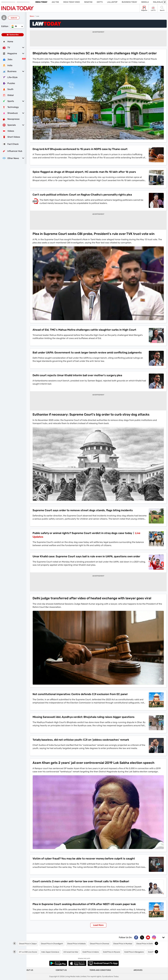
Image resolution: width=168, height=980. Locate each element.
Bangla (145, 2)
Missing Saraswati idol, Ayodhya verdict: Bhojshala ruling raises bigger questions (84, 717)
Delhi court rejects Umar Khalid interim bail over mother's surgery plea (77, 375)
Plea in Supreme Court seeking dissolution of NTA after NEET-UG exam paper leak (84, 904)
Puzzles (9, 83)
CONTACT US (61, 970)
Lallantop (112, 2)
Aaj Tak (55, 2)
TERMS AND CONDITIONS (100, 970)
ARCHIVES (138, 970)
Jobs (7, 59)
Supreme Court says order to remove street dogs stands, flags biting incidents (83, 510)
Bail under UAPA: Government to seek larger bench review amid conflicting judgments (87, 352)
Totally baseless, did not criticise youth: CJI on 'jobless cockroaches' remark (81, 740)
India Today (41, 2)
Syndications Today (110, 976)
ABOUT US (29, 970)
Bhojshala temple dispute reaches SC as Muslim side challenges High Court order (95, 53)
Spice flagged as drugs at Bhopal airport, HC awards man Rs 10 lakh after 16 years (84, 172)
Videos (8, 131)
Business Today (129, 2)
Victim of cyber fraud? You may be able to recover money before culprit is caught (84, 859)
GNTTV (100, 2)
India (7, 65)
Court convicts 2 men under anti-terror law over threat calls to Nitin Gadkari (81, 881)
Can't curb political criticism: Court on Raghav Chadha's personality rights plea (82, 195)
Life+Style (10, 77)
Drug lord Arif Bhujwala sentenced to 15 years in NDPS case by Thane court (80, 149)
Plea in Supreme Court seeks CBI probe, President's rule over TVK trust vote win (94, 234)
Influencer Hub (12, 151)
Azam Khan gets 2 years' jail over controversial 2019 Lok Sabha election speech (93, 763)
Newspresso (11, 119)
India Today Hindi (72, 2)
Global (8, 95)
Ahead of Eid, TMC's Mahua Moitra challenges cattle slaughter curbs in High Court (84, 330)
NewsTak (88, 2)
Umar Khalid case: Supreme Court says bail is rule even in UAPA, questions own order (86, 556)
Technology (10, 107)
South (8, 89)
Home (8, 42)
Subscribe (13, 35)
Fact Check (10, 144)
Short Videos (11, 137)
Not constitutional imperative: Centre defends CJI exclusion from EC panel (80, 694)
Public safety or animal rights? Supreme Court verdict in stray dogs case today (82, 533)
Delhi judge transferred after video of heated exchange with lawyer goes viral (92, 598)
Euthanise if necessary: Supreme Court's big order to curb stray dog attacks (91, 414)
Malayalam (158, 2)
